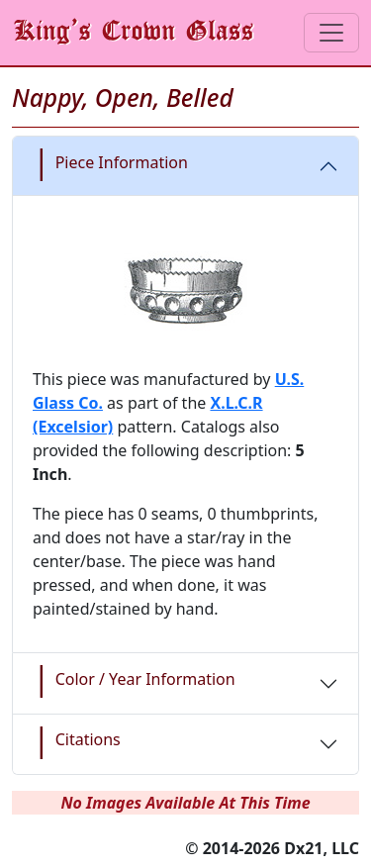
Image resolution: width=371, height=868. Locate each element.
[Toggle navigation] (331, 33)
